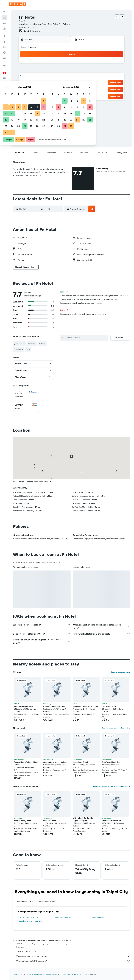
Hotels (28, 974)
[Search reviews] (86, 338)
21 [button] (56, 83)
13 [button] (50, 77)
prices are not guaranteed (65, 944)
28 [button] (56, 89)
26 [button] (44, 89)
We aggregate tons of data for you (73, 956)
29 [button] (63, 89)
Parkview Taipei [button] (50, 821)
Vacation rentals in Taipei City (30, 921)
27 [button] (50, 89)
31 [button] (31, 95)
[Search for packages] (4, 29)
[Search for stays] (4, 18)
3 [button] (31, 70)
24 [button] (31, 89)
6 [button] (50, 70)
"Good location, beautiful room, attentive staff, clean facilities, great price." (94, 296)
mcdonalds (18, 349)
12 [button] (44, 77)
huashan (42, 343)
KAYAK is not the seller (73, 951)
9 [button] (25, 77)
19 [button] (44, 83)
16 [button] (25, 83)
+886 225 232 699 (27, 27)
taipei (28, 349)
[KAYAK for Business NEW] (4, 58)
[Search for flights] (4, 12)
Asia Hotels (38, 974)
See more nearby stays (120, 672)
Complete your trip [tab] (25, 901)
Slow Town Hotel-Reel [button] (111, 762)
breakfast (32, 343)
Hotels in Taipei (65, 974)
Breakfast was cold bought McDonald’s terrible (83, 314)
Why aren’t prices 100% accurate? (73, 961)
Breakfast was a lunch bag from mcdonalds (81, 303)
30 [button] (25, 95)
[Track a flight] (4, 47)
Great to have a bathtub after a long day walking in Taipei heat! (89, 299)
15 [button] (63, 77)
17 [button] (31, 83)
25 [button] (38, 89)
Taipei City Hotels (80, 974)
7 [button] (56, 70)
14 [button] (56, 77)
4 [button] (38, 70)
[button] (4, 4)
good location (19, 343)
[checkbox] (26, 394)
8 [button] (63, 70)
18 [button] (38, 83)
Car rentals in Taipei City (28, 917)
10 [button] (31, 77)
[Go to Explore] (4, 42)
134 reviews (35, 31)
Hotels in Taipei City (98, 917)
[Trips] (4, 65)
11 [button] (38, 77)
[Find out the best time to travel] (4, 53)
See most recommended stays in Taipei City (111, 786)
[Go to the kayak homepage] (18, 4)
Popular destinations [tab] (46, 901)
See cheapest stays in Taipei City (116, 728)
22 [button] (63, 83)
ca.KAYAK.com (18, 974)
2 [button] (25, 70)
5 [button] (44, 70)
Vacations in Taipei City (63, 917)
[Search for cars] (4, 23)
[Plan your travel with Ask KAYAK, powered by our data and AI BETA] (4, 36)
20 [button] (50, 83)
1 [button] (63, 64)
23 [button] (25, 89)
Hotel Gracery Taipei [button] (23, 821)
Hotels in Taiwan (51, 974)
